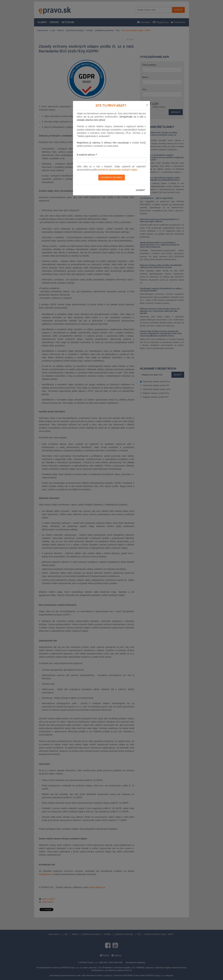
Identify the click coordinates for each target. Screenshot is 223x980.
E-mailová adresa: (87, 155)
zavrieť (140, 190)
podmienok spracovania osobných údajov (117, 170)
